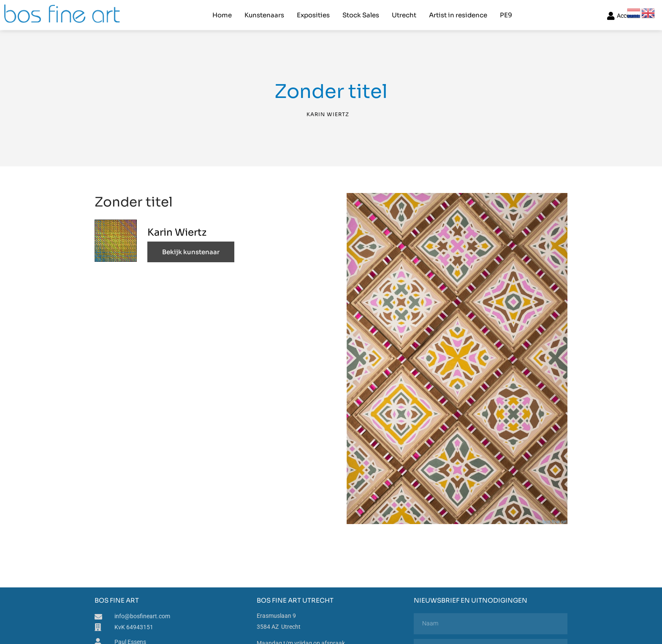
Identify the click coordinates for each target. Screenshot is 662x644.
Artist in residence (458, 15)
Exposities (313, 15)
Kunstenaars (264, 15)
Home (222, 15)
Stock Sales (361, 15)
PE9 (506, 15)
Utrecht (404, 15)
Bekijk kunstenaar (191, 252)
